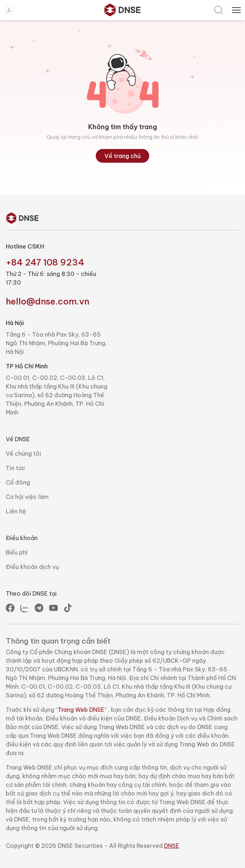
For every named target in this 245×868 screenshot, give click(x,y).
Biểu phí (17, 552)
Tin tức (16, 468)
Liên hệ (16, 511)
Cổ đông (18, 482)
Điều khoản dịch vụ (32, 567)
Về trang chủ (123, 156)
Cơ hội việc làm (27, 497)
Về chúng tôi (23, 453)
